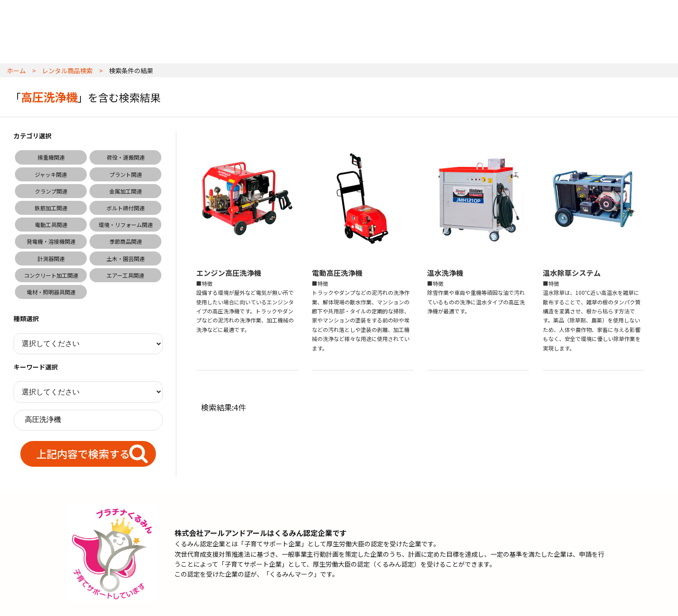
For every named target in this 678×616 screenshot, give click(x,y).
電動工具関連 (51, 225)
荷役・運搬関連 (126, 157)
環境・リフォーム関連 (126, 225)
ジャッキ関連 (51, 174)
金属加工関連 (126, 191)
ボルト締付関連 (126, 208)
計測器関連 (51, 258)
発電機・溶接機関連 (51, 241)
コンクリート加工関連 (51, 275)
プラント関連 (126, 174)
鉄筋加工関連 (51, 208)
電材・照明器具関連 (51, 292)
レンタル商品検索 (67, 71)
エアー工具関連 (125, 275)
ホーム (16, 71)
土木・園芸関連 (126, 258)
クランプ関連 (51, 191)
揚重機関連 (51, 157)
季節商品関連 (126, 241)
